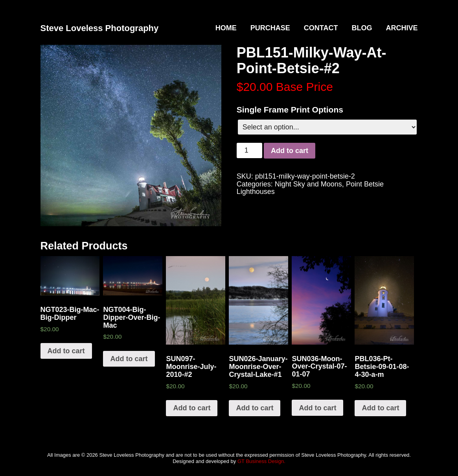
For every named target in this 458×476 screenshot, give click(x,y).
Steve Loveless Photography (100, 28)
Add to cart (290, 151)
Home (226, 28)
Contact (321, 28)
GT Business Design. (261, 461)
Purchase (270, 28)
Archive (402, 28)
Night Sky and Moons (308, 184)
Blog (362, 28)
